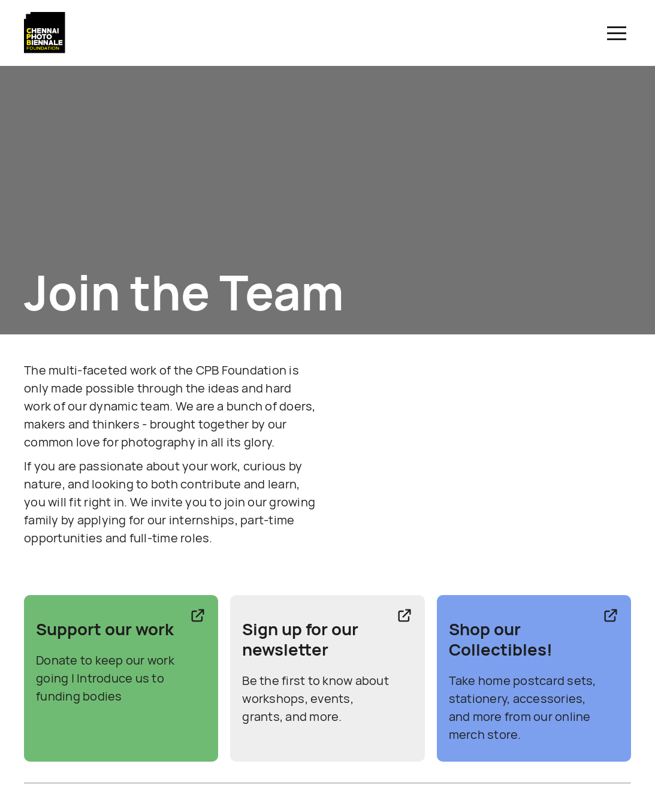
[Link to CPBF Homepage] (45, 50)
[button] (617, 33)
